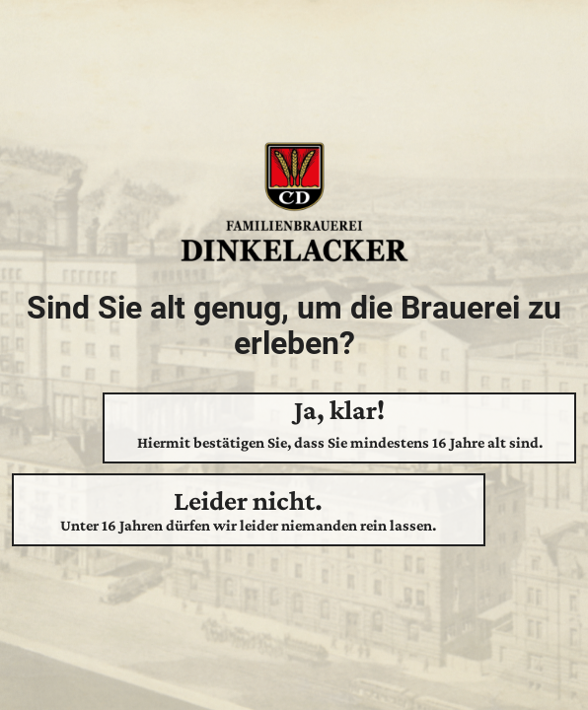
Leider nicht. (249, 510)
